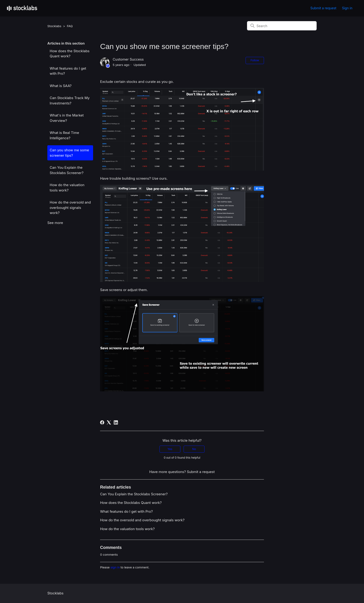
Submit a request (323, 8)
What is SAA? (61, 86)
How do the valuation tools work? (67, 188)
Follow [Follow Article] (255, 60)
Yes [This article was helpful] (170, 449)
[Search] (282, 26)
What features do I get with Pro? (68, 71)
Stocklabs (54, 26)
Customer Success (128, 59)
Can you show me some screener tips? (69, 153)
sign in (115, 567)
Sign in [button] (347, 8)
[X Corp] (109, 422)
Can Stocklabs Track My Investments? (70, 100)
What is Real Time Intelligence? (64, 135)
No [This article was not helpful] (194, 449)
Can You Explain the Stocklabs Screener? (67, 170)
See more (55, 223)
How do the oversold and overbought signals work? (70, 207)
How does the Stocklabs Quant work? (70, 54)
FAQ (70, 26)
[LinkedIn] (116, 422)
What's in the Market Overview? (67, 118)
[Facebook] (102, 422)
